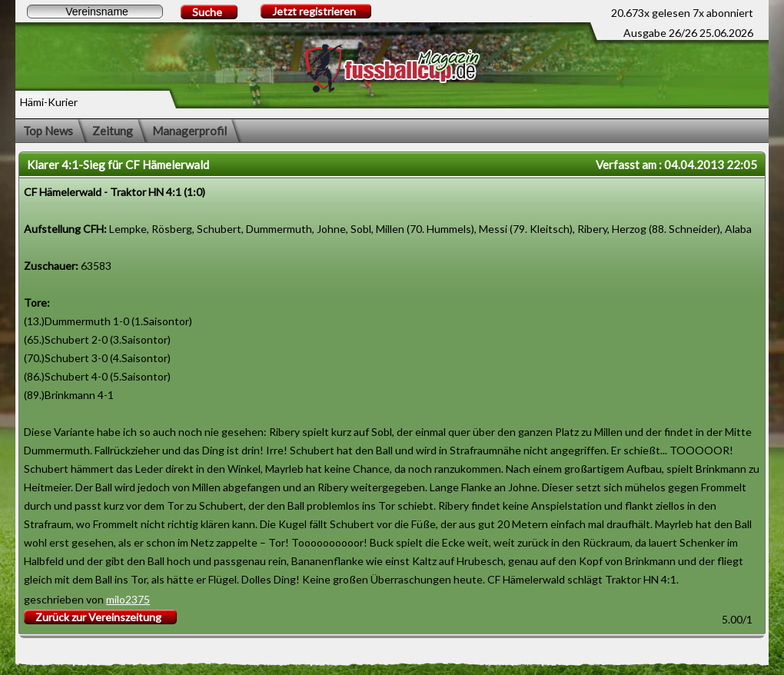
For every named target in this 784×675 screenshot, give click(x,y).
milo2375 (128, 599)
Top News (48, 131)
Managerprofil (189, 131)
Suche (207, 12)
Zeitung (113, 131)
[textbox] (95, 12)
